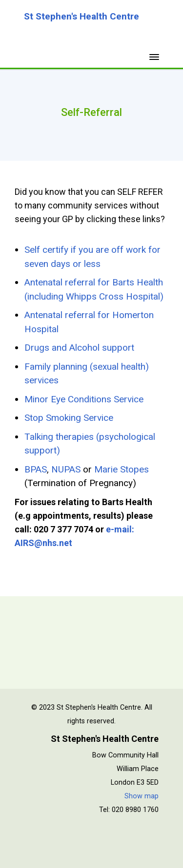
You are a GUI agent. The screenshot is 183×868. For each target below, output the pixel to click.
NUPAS (66, 469)
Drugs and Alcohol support (79, 348)
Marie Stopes (122, 469)
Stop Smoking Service (69, 418)
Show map (142, 796)
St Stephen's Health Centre (81, 16)
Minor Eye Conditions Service (84, 399)
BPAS (36, 469)
